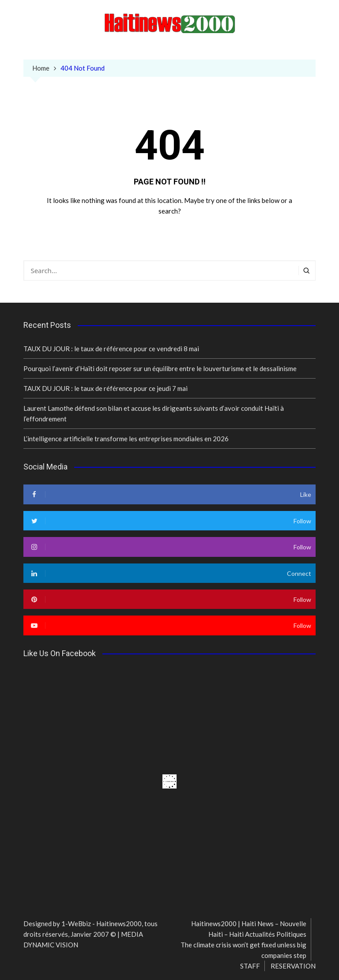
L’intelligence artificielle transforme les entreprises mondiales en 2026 (126, 439)
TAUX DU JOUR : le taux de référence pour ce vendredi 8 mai (111, 349)
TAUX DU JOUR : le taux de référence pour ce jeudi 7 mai (105, 388)
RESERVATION (293, 966)
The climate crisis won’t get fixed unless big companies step (243, 950)
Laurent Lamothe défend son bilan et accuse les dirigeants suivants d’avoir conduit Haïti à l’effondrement (154, 413)
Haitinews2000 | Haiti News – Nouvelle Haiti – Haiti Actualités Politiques (249, 929)
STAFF (250, 966)
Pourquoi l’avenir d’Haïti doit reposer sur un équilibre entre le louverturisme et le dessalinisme (160, 368)
